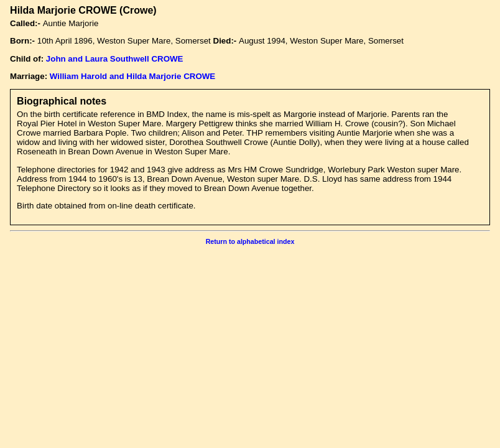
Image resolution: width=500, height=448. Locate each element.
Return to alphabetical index (250, 241)
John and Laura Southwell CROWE (115, 59)
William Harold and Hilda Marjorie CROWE (132, 76)
